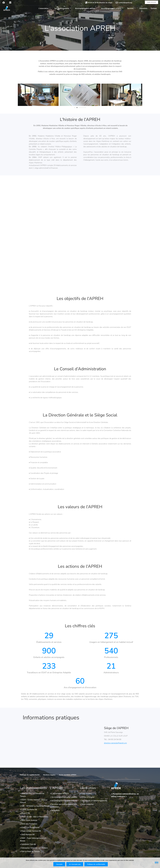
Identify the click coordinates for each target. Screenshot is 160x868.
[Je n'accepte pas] (157, 863)
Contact (154, 8)
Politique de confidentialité (96, 864)
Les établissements (63, 8)
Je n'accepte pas (75, 864)
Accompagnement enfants (112, 8)
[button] (22, 95)
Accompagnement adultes (86, 8)
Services (131, 8)
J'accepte (59, 864)
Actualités (143, 8)
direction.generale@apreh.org (115, 743)
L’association (45, 8)
